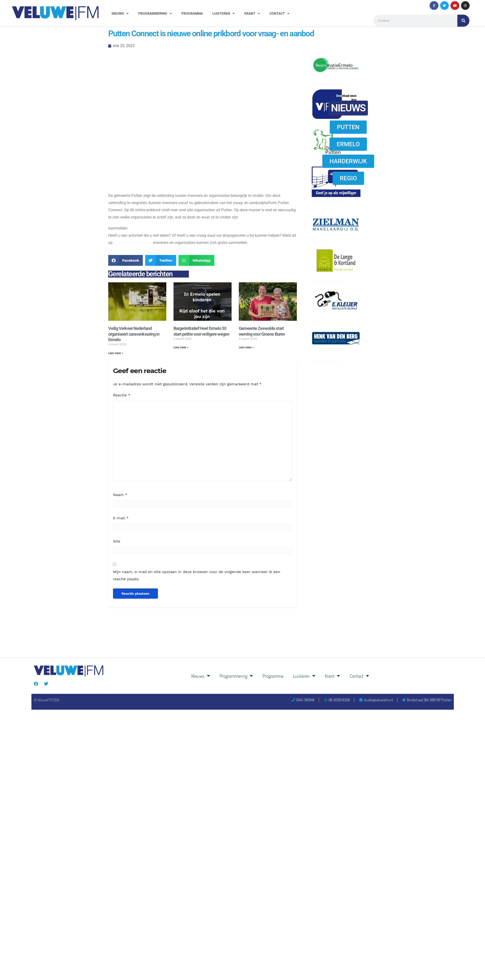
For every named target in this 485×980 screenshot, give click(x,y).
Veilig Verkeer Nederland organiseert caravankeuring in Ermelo (134, 334)
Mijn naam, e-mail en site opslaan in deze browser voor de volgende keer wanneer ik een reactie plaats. (197, 575)
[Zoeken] (463, 21)
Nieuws (120, 13)
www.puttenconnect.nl (132, 243)
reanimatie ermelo (329, 84)
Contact (279, 13)
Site (117, 541)
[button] (126, 260)
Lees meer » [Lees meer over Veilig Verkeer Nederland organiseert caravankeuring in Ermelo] (116, 353)
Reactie (122, 395)
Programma (192, 13)
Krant (252, 13)
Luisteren (224, 13)
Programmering (155, 13)
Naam (120, 495)
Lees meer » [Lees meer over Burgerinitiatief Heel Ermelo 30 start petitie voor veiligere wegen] (181, 347)
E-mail (121, 518)
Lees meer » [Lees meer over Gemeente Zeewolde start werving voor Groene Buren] (246, 347)
